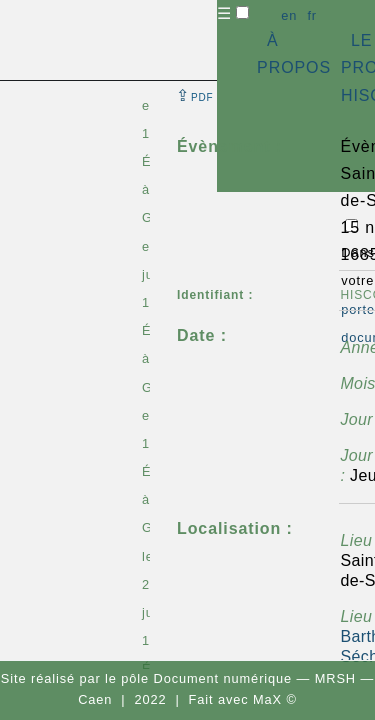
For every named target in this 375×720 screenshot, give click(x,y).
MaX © (275, 699)
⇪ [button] (195, 95)
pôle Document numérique (206, 678)
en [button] (289, 15)
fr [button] (312, 15)
